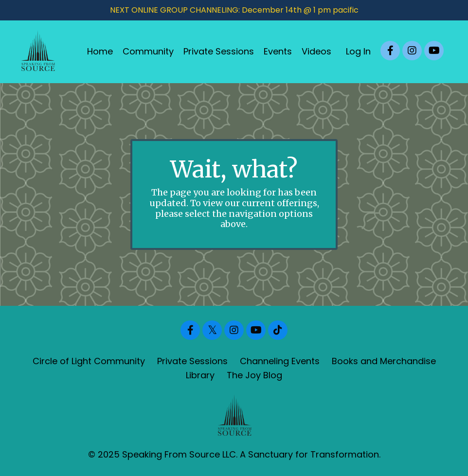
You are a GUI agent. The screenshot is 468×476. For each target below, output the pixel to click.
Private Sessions (219, 51)
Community (148, 51)
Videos (316, 51)
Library (200, 375)
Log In (358, 51)
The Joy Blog (254, 375)
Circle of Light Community (89, 361)
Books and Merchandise (384, 361)
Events (278, 51)
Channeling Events (280, 361)
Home (100, 51)
